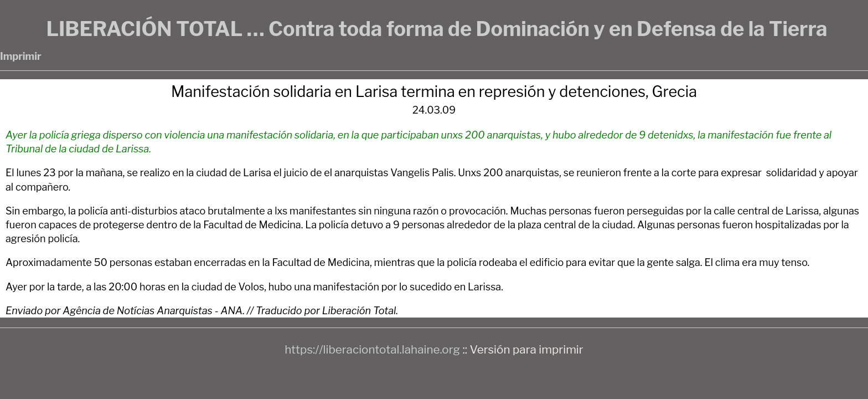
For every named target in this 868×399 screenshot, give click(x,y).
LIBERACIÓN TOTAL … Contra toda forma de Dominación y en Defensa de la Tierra (436, 29)
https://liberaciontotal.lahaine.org (372, 349)
